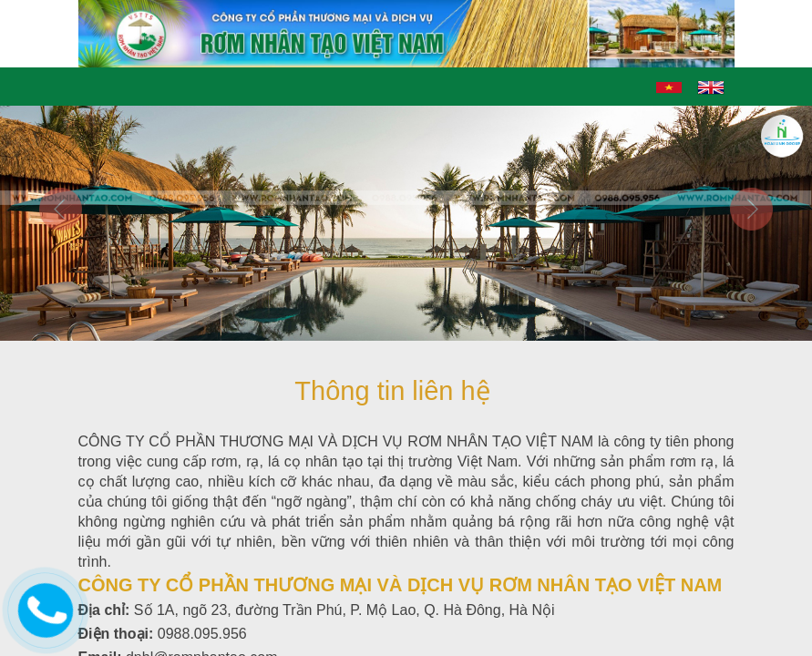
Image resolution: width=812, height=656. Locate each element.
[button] (61, 264)
